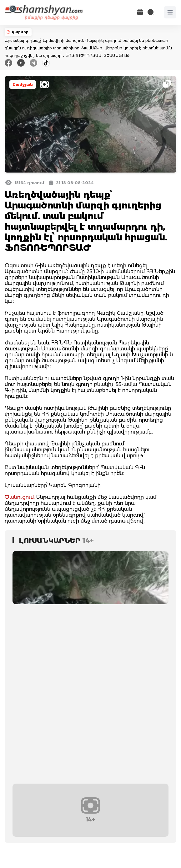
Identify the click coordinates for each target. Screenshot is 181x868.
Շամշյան (23, 85)
